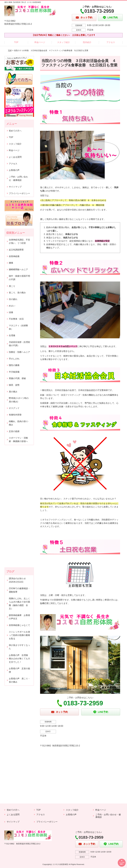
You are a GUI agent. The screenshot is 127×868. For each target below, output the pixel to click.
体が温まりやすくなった (19, 647)
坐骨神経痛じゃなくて (19, 625)
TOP (16, 42)
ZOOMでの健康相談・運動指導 (19, 590)
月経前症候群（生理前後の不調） (19, 344)
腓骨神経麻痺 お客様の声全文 (19, 617)
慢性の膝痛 (14, 365)
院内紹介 (87, 42)
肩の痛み (13, 392)
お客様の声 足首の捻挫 (19, 670)
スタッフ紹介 (63, 42)
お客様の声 (14, 170)
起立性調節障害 (16, 250)
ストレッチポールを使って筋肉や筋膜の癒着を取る (19, 635)
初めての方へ (15, 131)
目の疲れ (13, 299)
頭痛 (11, 312)
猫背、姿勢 (14, 385)
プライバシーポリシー (19, 193)
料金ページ (40, 42)
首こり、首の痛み (17, 293)
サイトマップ (15, 187)
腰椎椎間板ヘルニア (18, 269)
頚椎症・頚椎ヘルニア (19, 352)
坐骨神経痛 (14, 256)
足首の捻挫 (14, 431)
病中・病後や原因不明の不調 (19, 278)
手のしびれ (14, 359)
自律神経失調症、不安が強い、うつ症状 (19, 241)
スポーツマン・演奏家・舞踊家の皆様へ (18, 440)
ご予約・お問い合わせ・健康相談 (18, 179)
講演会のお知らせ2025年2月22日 (17, 580)
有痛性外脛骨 (15, 415)
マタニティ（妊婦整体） (18, 327)
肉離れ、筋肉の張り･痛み (19, 423)
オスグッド (14, 408)
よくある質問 (15, 157)
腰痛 (11, 263)
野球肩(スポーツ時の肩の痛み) (19, 400)
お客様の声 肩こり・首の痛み (19, 680)
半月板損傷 (14, 372)
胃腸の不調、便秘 (17, 378)
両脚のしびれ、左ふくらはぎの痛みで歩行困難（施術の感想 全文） (19, 604)
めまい (12, 306)
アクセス (111, 42)
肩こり (12, 286)
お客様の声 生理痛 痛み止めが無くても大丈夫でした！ (19, 659)
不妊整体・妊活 (16, 319)
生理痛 (12, 335)
